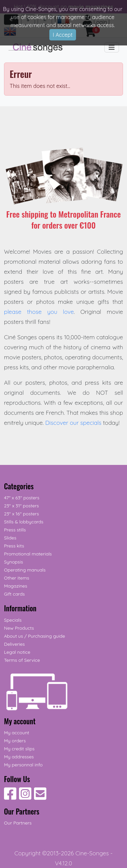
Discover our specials (73, 422)
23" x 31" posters (21, 506)
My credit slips (19, 749)
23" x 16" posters (21, 514)
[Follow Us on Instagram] (25, 797)
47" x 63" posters (22, 498)
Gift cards (14, 594)
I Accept (62, 35)
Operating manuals (25, 570)
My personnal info (23, 765)
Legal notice (17, 652)
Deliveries (14, 644)
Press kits (14, 546)
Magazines (15, 586)
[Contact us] (40, 797)
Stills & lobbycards (24, 522)
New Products (19, 628)
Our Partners (18, 823)
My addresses (19, 757)
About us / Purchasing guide (34, 636)
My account (17, 733)
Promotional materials (28, 554)
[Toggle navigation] (112, 47)
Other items (16, 578)
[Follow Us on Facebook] (10, 797)
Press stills (15, 530)
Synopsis (13, 562)
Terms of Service (22, 660)
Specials (13, 620)
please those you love (39, 312)
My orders (15, 741)
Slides (10, 538)
